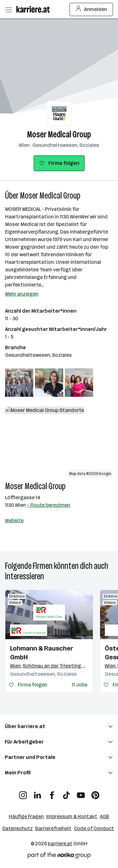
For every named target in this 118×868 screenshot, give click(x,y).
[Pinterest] (95, 793)
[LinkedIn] (37, 793)
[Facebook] (52, 793)
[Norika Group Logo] (59, 856)
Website (14, 521)
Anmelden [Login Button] (91, 9)
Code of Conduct (94, 828)
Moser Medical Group (59, 134)
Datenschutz (18, 828)
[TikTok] (66, 793)
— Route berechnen (48, 505)
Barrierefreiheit (53, 828)
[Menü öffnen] (8, 9)
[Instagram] (23, 793)
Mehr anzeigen (22, 294)
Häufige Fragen (26, 816)
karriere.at (60, 844)
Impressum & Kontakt (72, 816)
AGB (104, 816)
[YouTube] (81, 793)
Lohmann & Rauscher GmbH (42, 653)
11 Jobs (80, 685)
